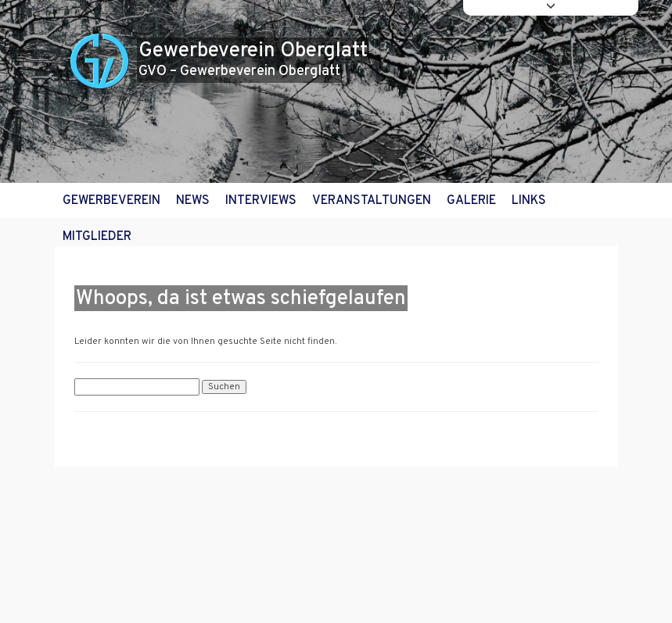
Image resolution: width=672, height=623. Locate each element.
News (193, 201)
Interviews (261, 201)
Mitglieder (97, 237)
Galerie (471, 201)
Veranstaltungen (372, 201)
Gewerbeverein (111, 201)
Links (529, 201)
